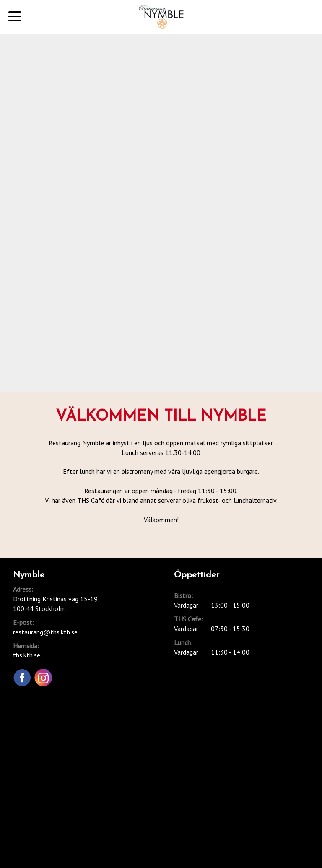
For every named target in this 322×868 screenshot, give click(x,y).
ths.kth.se (27, 655)
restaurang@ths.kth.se (45, 632)
